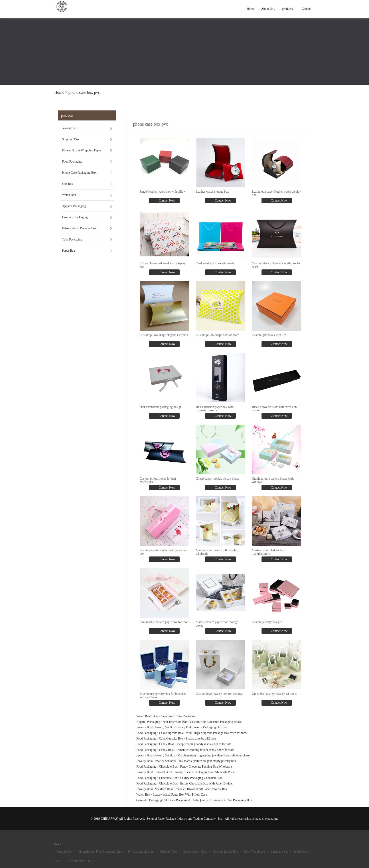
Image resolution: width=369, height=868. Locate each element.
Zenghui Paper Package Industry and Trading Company (181, 819)
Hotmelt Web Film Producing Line (100, 852)
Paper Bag (69, 251)
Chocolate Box (168, 767)
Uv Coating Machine (141, 852)
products (288, 9)
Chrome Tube (169, 852)
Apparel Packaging (74, 206)
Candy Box (166, 744)
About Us (268, 9)
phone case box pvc (84, 92)
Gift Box (68, 184)
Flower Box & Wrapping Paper (82, 150)
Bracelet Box (163, 772)
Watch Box (69, 195)
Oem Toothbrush (255, 852)
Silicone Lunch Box (225, 852)
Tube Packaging (72, 239)
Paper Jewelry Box (195, 852)
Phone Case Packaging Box (79, 173)
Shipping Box (71, 139)
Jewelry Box (70, 128)
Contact (306, 9)
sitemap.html (271, 819)
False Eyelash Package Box (79, 228)
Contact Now (166, 201)
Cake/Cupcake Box (171, 733)
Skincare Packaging (177, 800)
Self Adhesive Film (79, 861)
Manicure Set (279, 852)
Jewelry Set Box (165, 727)
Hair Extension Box (175, 722)
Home (251, 9)
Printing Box (65, 852)
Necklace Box (163, 789)
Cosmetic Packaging (75, 217)
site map (255, 819)
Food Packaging (72, 162)
